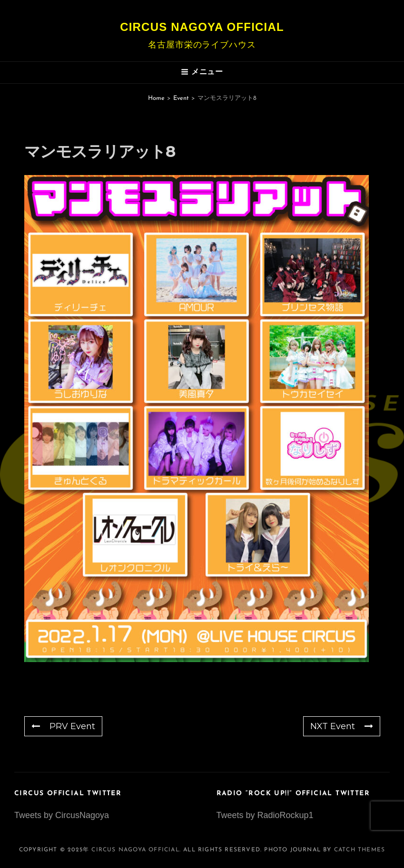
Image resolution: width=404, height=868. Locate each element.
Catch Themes (360, 850)
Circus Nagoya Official (202, 27)
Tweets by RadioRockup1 (265, 815)
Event (181, 98)
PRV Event (63, 726)
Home (156, 98)
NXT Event (342, 726)
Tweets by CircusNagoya (62, 815)
